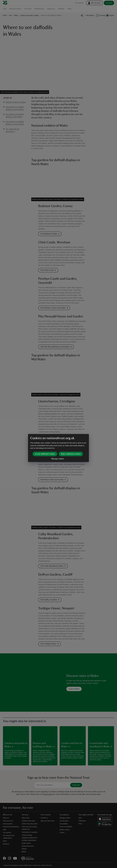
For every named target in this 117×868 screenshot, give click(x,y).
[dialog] (58, 434)
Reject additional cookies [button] (71, 440)
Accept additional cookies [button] (45, 440)
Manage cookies (58, 445)
